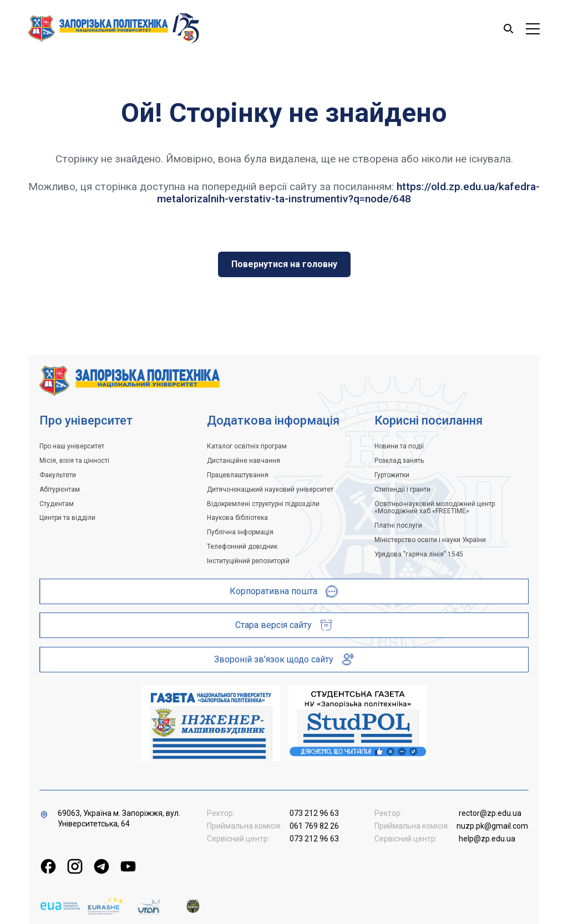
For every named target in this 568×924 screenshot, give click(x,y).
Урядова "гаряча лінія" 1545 (419, 554)
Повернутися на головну (284, 264)
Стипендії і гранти (402, 489)
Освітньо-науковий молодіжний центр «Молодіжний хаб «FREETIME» (435, 508)
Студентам (57, 504)
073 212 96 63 (314, 813)
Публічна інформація (240, 532)
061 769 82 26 (314, 826)
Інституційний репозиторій (248, 561)
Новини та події (399, 446)
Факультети (58, 475)
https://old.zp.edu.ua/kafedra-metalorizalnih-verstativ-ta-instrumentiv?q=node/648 (348, 193)
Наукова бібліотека (237, 518)
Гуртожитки (392, 475)
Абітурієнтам (60, 489)
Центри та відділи (67, 518)
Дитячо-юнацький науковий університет (270, 489)
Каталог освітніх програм (247, 446)
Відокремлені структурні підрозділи (263, 504)
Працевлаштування (238, 475)
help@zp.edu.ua (487, 839)
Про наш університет (72, 446)
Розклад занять (399, 461)
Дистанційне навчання (244, 461)
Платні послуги (398, 525)
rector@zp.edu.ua (490, 813)
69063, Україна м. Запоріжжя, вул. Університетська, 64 (119, 819)
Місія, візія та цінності (74, 461)
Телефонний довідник (242, 547)
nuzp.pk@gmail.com (492, 826)
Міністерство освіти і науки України (430, 540)
